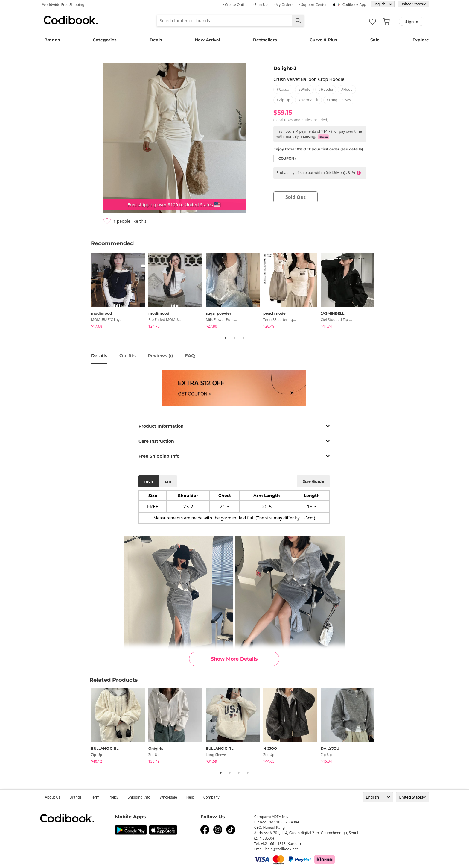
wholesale (168, 797)
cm (168, 481)
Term (95, 797)
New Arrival (207, 40)
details (99, 356)
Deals (156, 40)
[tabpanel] (120, 291)
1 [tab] (226, 338)
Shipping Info (139, 797)
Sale (375, 40)
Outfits (128, 356)
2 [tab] (234, 338)
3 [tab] (243, 338)
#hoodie (326, 89)
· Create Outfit (235, 5)
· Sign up (260, 5)
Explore (421, 40)
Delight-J (285, 68)
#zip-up (283, 100)
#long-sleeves (339, 100)
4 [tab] (248, 773)
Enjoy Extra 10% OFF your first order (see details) (318, 149)
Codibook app (354, 5)
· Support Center (313, 5)
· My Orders (283, 5)
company (211, 797)
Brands (52, 40)
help (190, 797)
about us (53, 797)
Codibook (71, 20)
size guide (313, 481)
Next (383, 292)
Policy (114, 797)
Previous (86, 292)
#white (304, 89)
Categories (105, 40)
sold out (296, 197)
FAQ (190, 356)
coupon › (287, 159)
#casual (283, 89)
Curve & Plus (323, 40)
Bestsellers (265, 40)
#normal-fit (308, 100)
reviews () (160, 356)
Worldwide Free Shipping (63, 5)
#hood (347, 89)
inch (149, 481)
